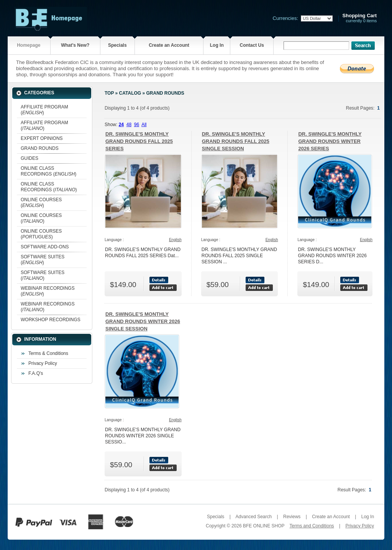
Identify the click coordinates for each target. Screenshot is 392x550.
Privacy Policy (43, 363)
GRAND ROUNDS (40, 148)
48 (129, 125)
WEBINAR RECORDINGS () (48, 291)
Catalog (130, 93)
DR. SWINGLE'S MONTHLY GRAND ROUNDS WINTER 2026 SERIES (330, 141)
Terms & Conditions (48, 353)
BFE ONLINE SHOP (264, 526)
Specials (117, 45)
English (175, 240)
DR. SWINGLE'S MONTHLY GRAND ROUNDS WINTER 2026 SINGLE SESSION (143, 321)
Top (109, 93)
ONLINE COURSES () (41, 203)
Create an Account (169, 45)
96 (137, 125)
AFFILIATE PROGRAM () (44, 110)
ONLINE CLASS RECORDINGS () (48, 171)
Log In (217, 45)
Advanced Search (253, 517)
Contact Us (252, 45)
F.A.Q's (36, 373)
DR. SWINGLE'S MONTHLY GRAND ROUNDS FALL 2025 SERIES (139, 141)
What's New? (75, 45)
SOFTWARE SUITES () (43, 260)
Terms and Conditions (312, 526)
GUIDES (30, 158)
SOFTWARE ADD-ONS (45, 247)
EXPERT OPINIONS (42, 138)
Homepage (29, 45)
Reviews (292, 517)
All (144, 125)
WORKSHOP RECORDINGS (51, 320)
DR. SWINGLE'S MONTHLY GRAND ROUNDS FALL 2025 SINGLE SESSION (236, 141)
